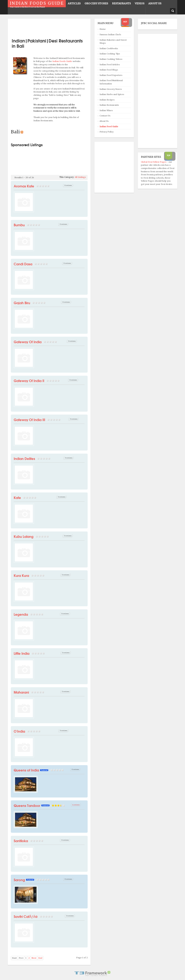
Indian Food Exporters (111, 75)
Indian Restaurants (109, 105)
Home (103, 29)
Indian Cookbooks (109, 48)
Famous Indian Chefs (110, 35)
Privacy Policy (107, 132)
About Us (104, 121)
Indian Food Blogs (109, 70)
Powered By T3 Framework (92, 973)
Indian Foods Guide (63, 61)
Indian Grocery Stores (111, 89)
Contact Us (105, 116)
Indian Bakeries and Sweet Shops (113, 42)
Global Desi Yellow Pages (154, 162)
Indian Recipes (107, 100)
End (40, 958)
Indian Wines (106, 110)
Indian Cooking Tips (110, 54)
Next (34, 958)
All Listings (80, 177)
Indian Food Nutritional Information (111, 82)
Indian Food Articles (110, 65)
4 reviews (76, 805)
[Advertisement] (53, 27)
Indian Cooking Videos (111, 59)
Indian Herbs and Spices (112, 94)
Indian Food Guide (109, 126)
